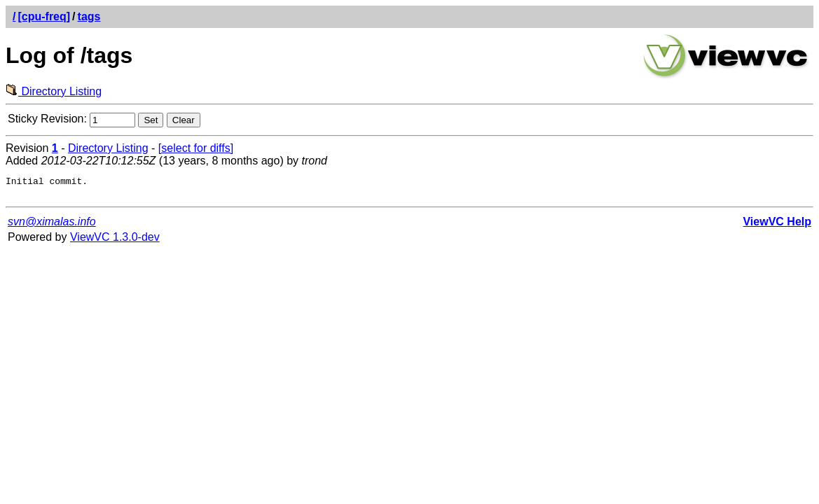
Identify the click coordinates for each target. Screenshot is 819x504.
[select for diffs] (196, 148)
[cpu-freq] (44, 16)
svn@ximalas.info (52, 226)
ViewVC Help (777, 226)
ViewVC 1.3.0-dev (115, 241)
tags (89, 16)
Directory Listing (54, 91)
